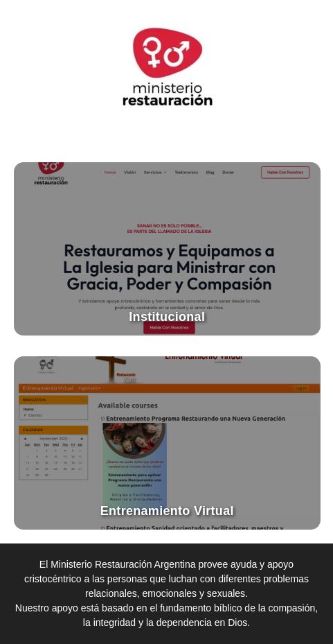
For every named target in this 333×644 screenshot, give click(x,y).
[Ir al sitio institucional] (167, 249)
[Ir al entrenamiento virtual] (167, 443)
